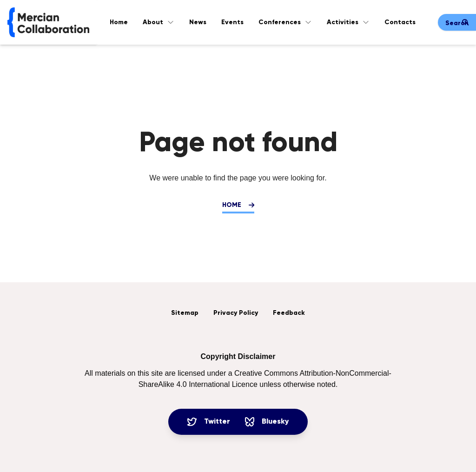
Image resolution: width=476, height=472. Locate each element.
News (198, 22)
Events (232, 22)
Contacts (400, 22)
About (159, 22)
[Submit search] (465, 22)
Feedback (289, 313)
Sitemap (185, 313)
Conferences (285, 22)
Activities (348, 22)
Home (119, 22)
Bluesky (267, 422)
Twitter (209, 422)
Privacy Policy (236, 313)
